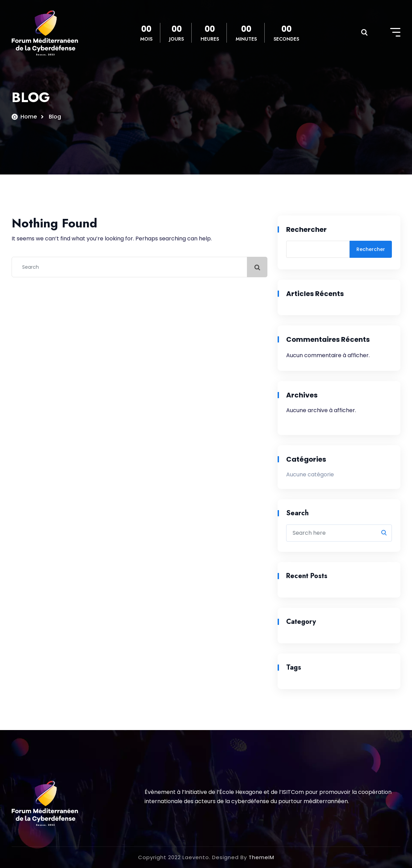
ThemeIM (261, 857)
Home (29, 117)
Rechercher (306, 229)
